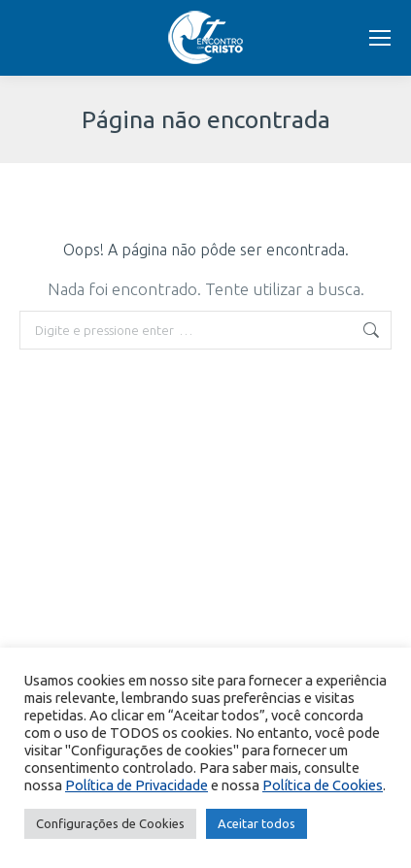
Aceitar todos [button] (257, 823)
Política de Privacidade (137, 785)
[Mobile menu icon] (380, 38)
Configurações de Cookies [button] (110, 823)
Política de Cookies (323, 785)
